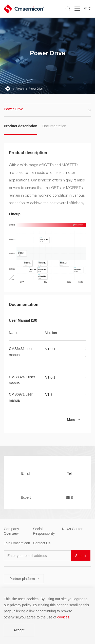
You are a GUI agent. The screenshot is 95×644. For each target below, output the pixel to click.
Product (20, 89)
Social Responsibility (44, 531)
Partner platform (24, 579)
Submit (81, 556)
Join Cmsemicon (17, 543)
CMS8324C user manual (22, 380)
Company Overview (11, 531)
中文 (88, 9)
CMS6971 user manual (21, 397)
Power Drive (35, 89)
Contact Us (42, 543)
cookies (63, 617)
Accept (19, 630)
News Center (72, 529)
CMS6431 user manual (21, 352)
